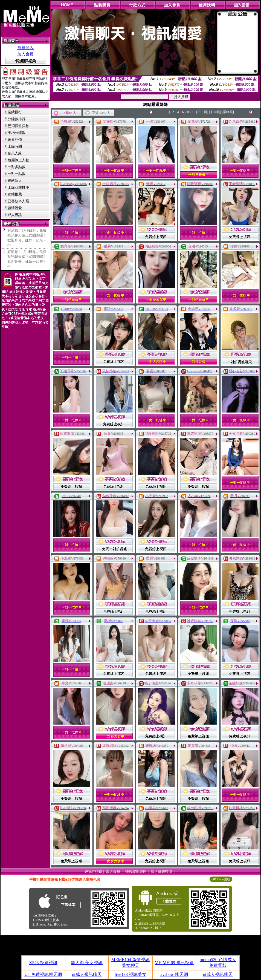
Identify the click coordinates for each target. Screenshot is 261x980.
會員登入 (25, 48)
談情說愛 (15, 208)
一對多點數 (17, 167)
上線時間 (15, 146)
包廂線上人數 (18, 160)
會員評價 (15, 139)
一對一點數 (17, 174)
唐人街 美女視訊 (87, 963)
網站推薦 (15, 194)
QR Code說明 (221, 879)
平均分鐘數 (17, 133)
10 (194, 112)
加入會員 (25, 54)
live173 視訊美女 (130, 974)
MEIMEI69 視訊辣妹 (174, 963)
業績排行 (15, 112)
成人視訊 (15, 215)
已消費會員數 (18, 126)
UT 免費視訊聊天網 (43, 974)
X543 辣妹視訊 (43, 963)
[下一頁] (202, 112)
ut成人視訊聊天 (87, 974)
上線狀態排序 (18, 187)
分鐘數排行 (17, 119)
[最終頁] (228, 112)
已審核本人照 (18, 201)
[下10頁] (215, 112)
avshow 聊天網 (174, 974)
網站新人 (15, 181)
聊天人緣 (15, 153)
